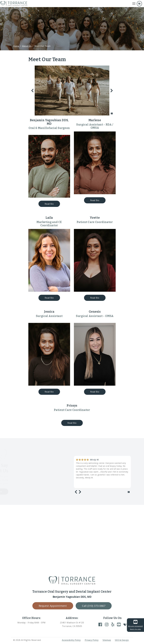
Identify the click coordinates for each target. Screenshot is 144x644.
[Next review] (80, 492)
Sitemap (107, 640)
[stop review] (129, 492)
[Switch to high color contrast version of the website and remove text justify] (139, 4)
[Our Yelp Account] (113, 624)
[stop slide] (112, 114)
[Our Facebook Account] (100, 624)
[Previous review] (76, 492)
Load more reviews (18, 491)
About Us (27, 46)
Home (16, 46)
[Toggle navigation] (134, 4)
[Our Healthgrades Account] (125, 624)
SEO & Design (122, 640)
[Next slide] (112, 91)
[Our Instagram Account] (107, 624)
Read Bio (52, 204)
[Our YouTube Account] (119, 624)
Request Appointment (53, 606)
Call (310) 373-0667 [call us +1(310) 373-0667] (94, 606)
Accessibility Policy (71, 640)
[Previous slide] (32, 91)
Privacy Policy (92, 640)
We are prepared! (135, 625)
